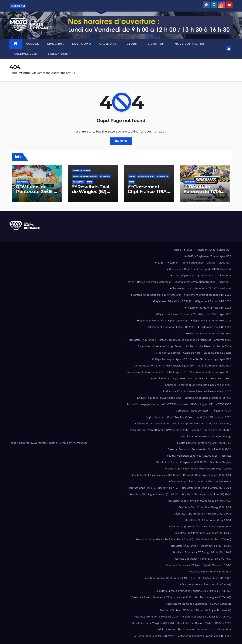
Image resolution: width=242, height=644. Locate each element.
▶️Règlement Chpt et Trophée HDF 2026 (207, 295)
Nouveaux (22, 182)
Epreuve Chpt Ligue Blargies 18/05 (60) (208, 398)
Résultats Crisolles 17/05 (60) (214, 539)
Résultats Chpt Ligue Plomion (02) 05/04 (207, 488)
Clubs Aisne (203, 346)
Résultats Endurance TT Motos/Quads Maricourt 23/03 (198, 565)
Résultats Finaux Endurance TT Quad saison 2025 (162, 597)
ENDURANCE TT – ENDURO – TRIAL (210, 379)
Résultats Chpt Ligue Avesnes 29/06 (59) (156, 475)
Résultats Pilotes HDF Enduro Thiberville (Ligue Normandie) (195, 610)
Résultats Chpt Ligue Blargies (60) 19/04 (207, 475)
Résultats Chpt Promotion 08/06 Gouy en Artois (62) (200, 501)
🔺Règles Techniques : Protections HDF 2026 (204, 636)
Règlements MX (222, 411)
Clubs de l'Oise (146, 176)
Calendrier (109, 44)
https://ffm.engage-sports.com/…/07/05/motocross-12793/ (162, 404)
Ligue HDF (156, 44)
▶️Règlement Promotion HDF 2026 (211, 321)
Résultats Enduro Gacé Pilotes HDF (210, 572)
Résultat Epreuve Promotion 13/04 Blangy (206, 436)
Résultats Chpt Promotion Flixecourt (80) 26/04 (202, 514)
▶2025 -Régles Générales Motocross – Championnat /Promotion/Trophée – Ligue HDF (179, 282)
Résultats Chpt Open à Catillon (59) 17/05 (206, 494)
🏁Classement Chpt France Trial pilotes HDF (204, 630)
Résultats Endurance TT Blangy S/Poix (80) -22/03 (201, 546)
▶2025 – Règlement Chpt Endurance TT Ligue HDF (201, 276)
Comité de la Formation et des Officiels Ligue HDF (164, 366)
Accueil (33, 44)
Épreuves (105, 176)
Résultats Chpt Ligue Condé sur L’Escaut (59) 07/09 (200, 481)
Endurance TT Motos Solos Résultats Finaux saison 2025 (197, 391)
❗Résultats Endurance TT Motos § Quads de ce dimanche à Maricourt (169, 340)
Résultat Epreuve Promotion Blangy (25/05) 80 (203, 443)
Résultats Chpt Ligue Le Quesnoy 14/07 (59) (153, 488)
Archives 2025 (26, 54)
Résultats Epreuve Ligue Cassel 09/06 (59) (206, 584)
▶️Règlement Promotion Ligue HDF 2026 (171, 327)
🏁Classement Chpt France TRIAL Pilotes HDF (148, 191)
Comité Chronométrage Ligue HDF (211, 359)
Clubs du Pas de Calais (85, 176)
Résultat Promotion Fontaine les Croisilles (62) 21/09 (199, 449)
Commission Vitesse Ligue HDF (167, 379)
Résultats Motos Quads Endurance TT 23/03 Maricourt (199, 604)
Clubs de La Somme (168, 353)
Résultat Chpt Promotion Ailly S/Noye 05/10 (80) (159, 430)
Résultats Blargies (220, 462)
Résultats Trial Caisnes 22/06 (195, 623)
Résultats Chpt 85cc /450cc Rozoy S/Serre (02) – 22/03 (198, 469)
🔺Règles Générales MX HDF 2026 (154, 636)
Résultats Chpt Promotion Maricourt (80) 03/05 (203, 533)
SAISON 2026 (58, 54)
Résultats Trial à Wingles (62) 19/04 (153, 623)
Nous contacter (189, 44)
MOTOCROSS (223, 404)
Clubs (132, 44)
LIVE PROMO (81, 44)
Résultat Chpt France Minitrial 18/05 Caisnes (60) (202, 424)
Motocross (182, 411)
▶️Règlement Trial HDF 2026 (215, 327)
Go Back (121, 141)
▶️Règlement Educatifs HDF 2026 (172, 301)
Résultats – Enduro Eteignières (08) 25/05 (181, 462)
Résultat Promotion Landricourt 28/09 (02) (191, 456)
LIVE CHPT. (55, 44)
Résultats (78, 182)
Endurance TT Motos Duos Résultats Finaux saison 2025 (197, 385)
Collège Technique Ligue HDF (169, 359)
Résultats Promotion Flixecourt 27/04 (156, 617)
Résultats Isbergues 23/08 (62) (213, 597)
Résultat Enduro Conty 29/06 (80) (211, 430)
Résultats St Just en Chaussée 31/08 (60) (206, 617)
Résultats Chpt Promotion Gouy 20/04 (208, 520)
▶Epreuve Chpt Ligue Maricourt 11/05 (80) (156, 295)
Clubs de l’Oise (222, 346)
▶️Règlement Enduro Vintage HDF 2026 (208, 308)
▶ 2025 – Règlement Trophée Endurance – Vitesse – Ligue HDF (193, 263)
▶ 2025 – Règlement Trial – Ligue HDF (208, 256)
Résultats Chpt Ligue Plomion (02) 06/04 (154, 494)
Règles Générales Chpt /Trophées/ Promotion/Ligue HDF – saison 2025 (188, 417)
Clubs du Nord (192, 353)
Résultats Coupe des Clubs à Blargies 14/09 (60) (164, 539)
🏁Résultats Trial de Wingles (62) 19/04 (91, 191)
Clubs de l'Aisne (81, 170)
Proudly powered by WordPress (28, 443)
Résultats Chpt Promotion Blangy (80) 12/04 (205, 507)
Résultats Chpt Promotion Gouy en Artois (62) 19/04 (200, 527)
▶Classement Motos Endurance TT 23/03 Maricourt (200, 288)
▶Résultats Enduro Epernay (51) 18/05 (209, 333)
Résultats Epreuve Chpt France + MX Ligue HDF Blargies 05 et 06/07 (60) (187, 578)
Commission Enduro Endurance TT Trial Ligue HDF (157, 372)
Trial (90, 182)
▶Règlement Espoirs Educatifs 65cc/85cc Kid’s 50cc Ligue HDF (193, 314)
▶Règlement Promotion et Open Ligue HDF (162, 321)
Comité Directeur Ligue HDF (214, 366)
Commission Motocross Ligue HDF (210, 372)
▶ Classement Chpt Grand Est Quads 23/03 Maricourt (199, 269)
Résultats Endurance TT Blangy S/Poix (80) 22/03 (202, 552)
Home (14, 73)
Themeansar (80, 443)
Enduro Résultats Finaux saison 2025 (159, 398)
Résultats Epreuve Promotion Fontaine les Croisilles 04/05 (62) (193, 591)
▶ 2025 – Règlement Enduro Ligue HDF (207, 250)
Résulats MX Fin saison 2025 (152, 424)
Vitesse (170, 630)
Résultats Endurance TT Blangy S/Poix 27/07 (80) (202, 559)
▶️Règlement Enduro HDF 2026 (213, 301)
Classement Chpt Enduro (168, 346)
